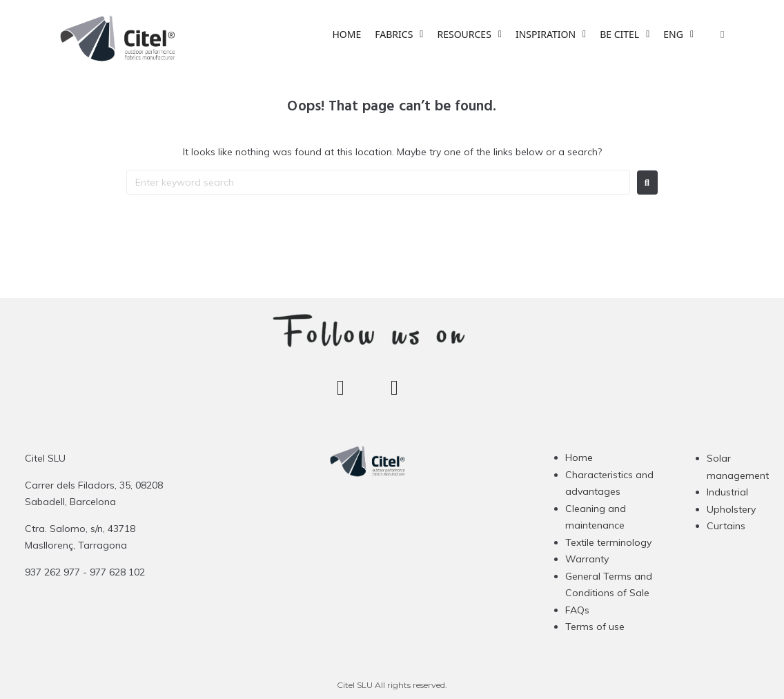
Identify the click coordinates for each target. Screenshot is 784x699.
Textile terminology (608, 542)
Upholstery (731, 509)
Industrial (727, 492)
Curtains (726, 526)
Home (579, 457)
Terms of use (595, 627)
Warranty (587, 559)
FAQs (577, 610)
